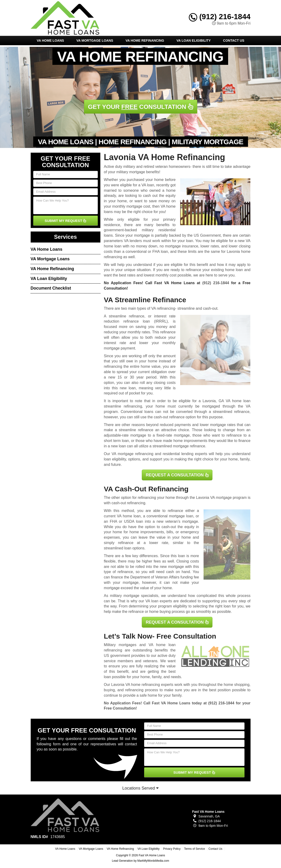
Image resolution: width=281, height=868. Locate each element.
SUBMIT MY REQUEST (66, 221)
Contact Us (234, 40)
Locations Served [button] (140, 788)
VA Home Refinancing (145, 40)
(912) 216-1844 (220, 17)
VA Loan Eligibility (193, 40)
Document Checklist (51, 288)
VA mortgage (221, 498)
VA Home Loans (50, 40)
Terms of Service (195, 849)
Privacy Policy (172, 849)
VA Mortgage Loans (95, 40)
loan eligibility (115, 459)
